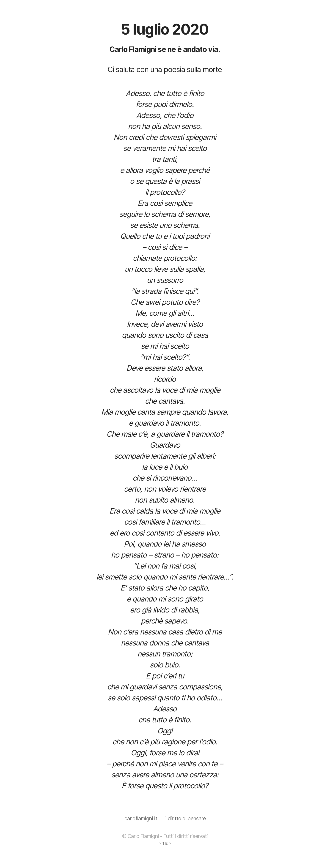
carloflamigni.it (141, 818)
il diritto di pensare (185, 818)
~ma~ (165, 843)
